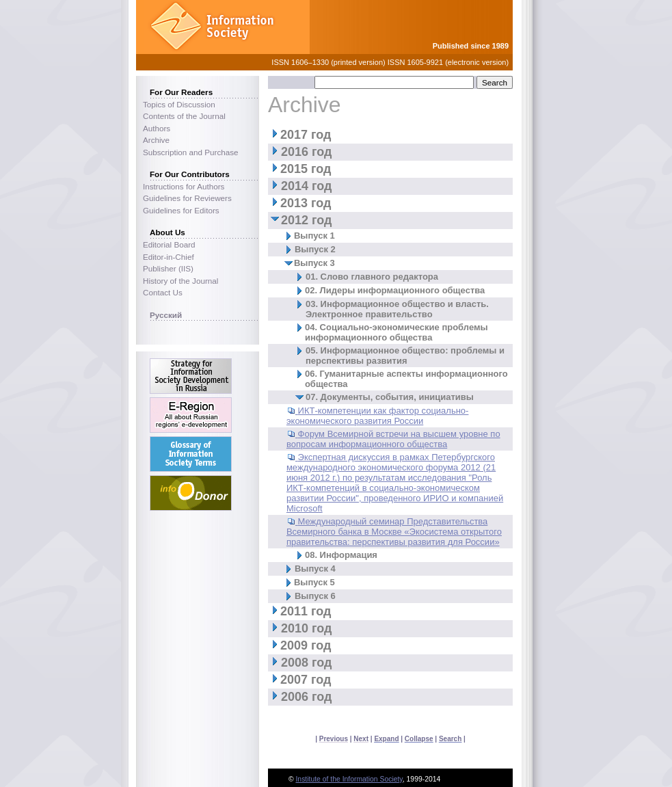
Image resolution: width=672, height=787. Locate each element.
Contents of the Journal (184, 116)
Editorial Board (169, 244)
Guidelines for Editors (181, 210)
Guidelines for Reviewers (187, 198)
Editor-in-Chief (169, 257)
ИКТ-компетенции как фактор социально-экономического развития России (378, 416)
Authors (157, 128)
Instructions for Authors (184, 186)
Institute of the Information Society (349, 779)
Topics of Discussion (179, 104)
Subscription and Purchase (191, 152)
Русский (166, 315)
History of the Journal (180, 281)
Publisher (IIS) (168, 268)
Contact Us (163, 292)
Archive (156, 140)
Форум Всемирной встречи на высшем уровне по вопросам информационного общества (393, 439)
